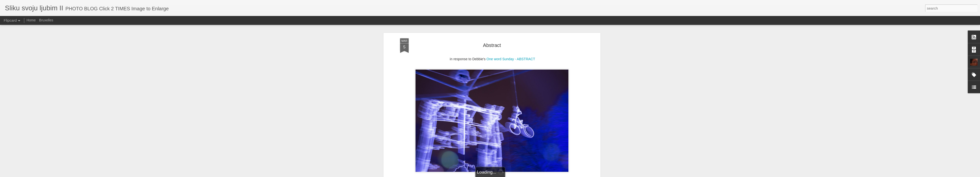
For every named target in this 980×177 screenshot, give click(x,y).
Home (31, 20)
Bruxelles (46, 20)
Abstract (492, 32)
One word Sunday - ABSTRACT (511, 46)
